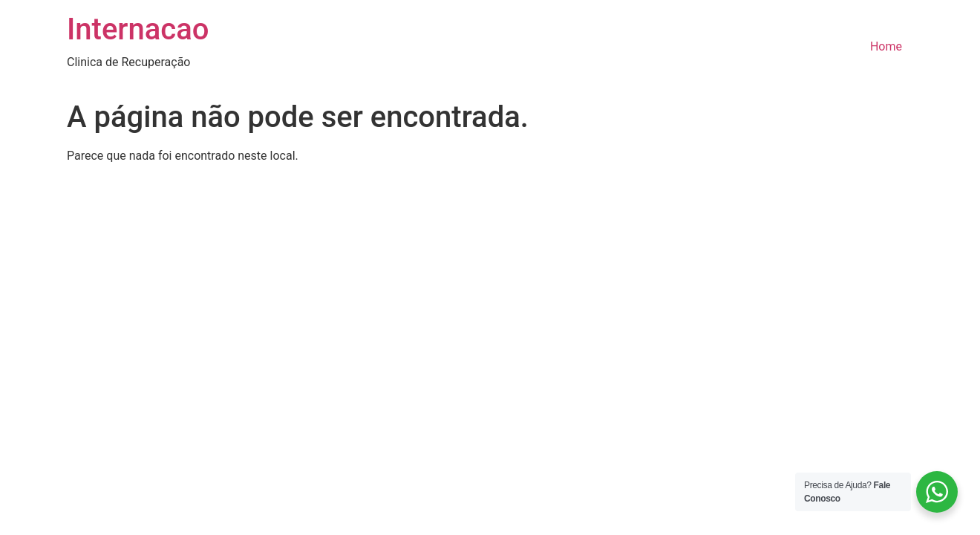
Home (886, 46)
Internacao (138, 29)
